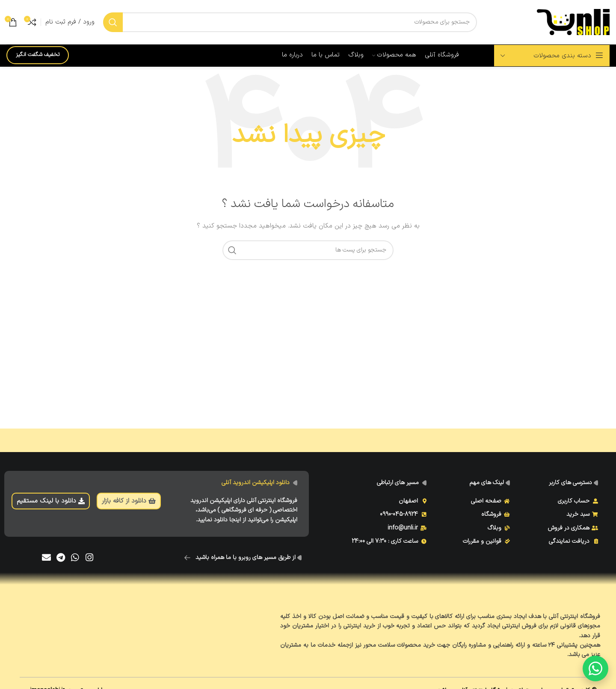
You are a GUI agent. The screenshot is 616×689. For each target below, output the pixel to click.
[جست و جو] (290, 22)
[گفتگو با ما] (595, 668)
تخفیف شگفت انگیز (38, 55)
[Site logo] (573, 22)
